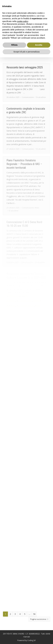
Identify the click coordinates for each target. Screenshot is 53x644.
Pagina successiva (38, 619)
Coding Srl (32, 640)
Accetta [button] (39, 45)
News (37, 208)
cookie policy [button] (23, 21)
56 (34, 614)
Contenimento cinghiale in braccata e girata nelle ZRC (26, 110)
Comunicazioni (28, 97)
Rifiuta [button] (14, 45)
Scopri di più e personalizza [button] (26, 52)
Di (41, 97)
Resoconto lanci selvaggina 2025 (25, 67)
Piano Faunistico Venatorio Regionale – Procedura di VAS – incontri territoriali (24, 164)
